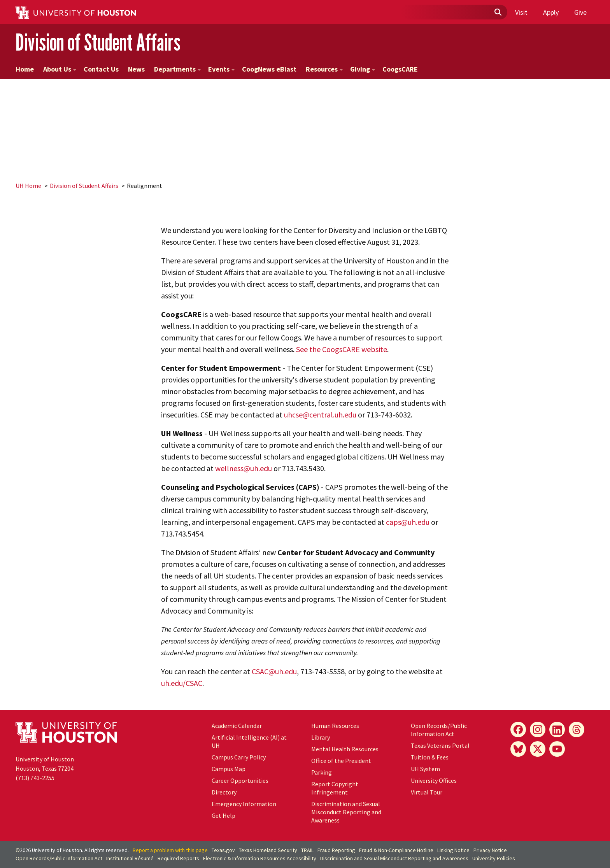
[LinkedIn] (557, 729)
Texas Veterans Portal (440, 745)
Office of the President (341, 761)
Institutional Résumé (130, 858)
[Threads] (577, 729)
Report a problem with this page (170, 850)
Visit (521, 12)
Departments (177, 69)
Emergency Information (244, 804)
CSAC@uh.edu (274, 671)
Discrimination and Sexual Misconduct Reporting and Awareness (346, 812)
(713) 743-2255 (35, 778)
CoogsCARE (400, 69)
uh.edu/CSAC (182, 683)
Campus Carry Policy (239, 757)
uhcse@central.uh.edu (320, 415)
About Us (60, 69)
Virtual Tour (427, 792)
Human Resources (335, 726)
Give (580, 12)
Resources (324, 69)
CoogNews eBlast (269, 69)
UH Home (28, 186)
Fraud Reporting (336, 850)
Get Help (223, 815)
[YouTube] (557, 749)
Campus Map (229, 769)
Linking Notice (453, 850)
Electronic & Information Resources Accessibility (260, 858)
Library (321, 737)
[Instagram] (538, 729)
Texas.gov (223, 850)
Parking (322, 772)
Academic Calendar (237, 726)
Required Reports (178, 858)
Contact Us (101, 69)
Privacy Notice (490, 850)
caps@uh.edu (408, 522)
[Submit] (498, 12)
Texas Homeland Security (268, 850)
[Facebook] (518, 729)
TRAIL (307, 850)
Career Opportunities (240, 780)
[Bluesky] (518, 749)
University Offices (434, 780)
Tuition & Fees (430, 757)
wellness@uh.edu (244, 468)
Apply (551, 12)
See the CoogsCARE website (342, 349)
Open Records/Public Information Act (439, 730)
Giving (363, 69)
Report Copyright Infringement (335, 788)
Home (25, 69)
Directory (224, 792)
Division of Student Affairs (98, 42)
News (136, 69)
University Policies (494, 858)
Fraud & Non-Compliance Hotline (396, 850)
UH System (425, 769)
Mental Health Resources (345, 749)
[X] (538, 749)
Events (221, 69)
